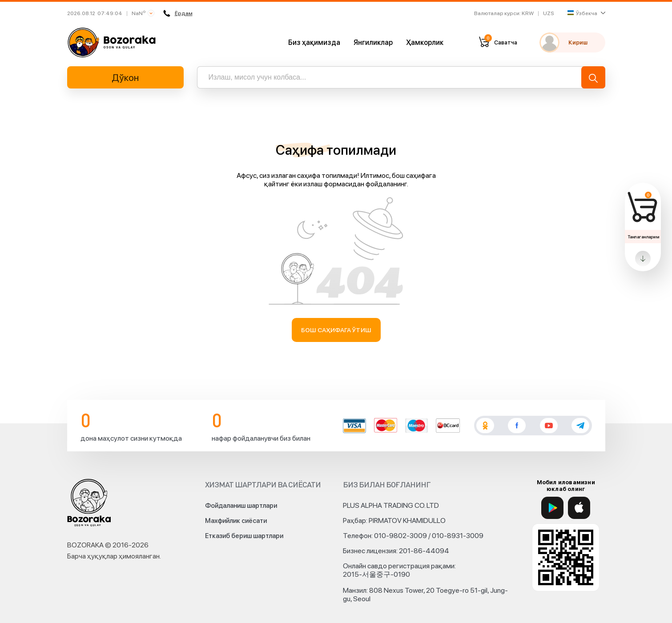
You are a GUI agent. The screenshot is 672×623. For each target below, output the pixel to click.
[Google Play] (552, 508)
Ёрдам (177, 13)
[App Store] (579, 508)
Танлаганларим (643, 237)
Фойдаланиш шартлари (241, 506)
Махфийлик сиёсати (236, 521)
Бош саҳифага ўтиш (336, 330)
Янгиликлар (373, 42)
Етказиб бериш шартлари (244, 536)
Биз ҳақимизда (314, 42)
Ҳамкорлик (425, 42)
